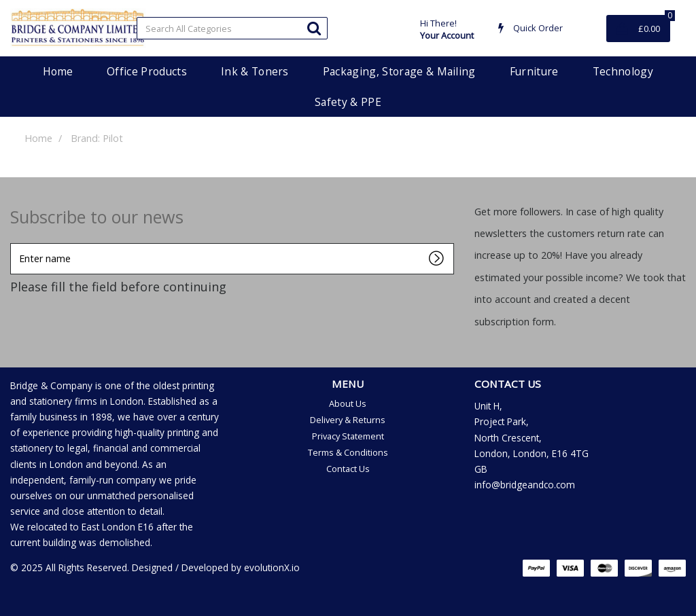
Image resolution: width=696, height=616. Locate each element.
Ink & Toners (255, 71)
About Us (348, 403)
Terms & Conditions (348, 452)
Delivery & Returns (348, 420)
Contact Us (348, 469)
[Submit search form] (314, 28)
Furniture (534, 71)
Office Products (147, 71)
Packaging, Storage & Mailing (399, 71)
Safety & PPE (348, 102)
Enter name (14, 243)
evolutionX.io (272, 567)
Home (58, 71)
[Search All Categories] (232, 28)
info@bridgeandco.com (525, 485)
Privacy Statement (348, 436)
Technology (623, 71)
